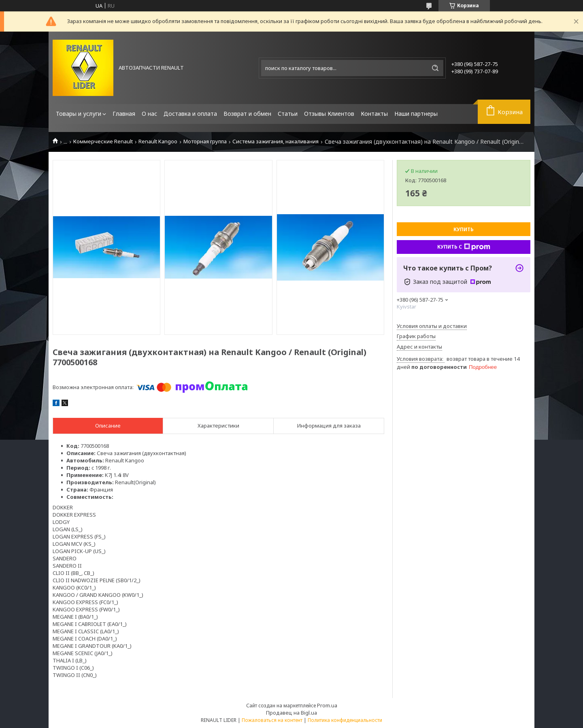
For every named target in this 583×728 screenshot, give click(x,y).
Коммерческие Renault (103, 142)
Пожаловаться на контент (272, 720)
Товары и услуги (79, 114)
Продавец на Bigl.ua (291, 713)
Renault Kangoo (158, 142)
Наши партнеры (416, 114)
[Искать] (435, 68)
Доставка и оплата (190, 114)
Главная (124, 114)
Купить (464, 229)
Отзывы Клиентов (329, 114)
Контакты (374, 114)
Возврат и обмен (247, 114)
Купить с (464, 247)
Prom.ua (327, 705)
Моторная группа (205, 142)
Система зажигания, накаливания (276, 142)
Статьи (288, 114)
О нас (149, 114)
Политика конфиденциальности (345, 720)
